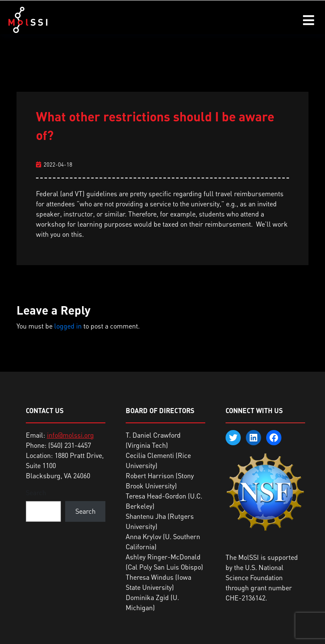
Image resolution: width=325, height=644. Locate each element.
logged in (68, 326)
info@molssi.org (70, 435)
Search (36, 493)
